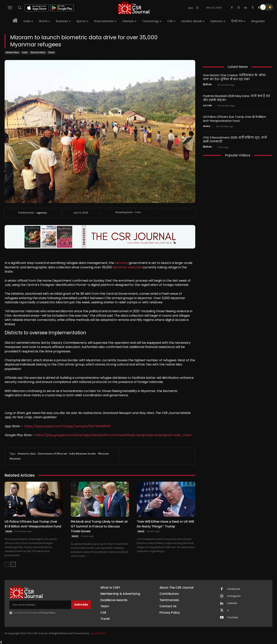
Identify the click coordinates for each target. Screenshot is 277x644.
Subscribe (81, 605)
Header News (12, 53)
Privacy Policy (48, 613)
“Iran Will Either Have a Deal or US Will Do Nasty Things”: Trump (165, 524)
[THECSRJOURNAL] (134, 8)
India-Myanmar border (83, 454)
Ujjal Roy (42, 213)
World (51, 53)
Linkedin (232, 603)
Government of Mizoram (52, 454)
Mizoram (121, 263)
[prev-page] (7, 564)
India (25, 53)
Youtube (233, 617)
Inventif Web (98, 633)
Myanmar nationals (127, 267)
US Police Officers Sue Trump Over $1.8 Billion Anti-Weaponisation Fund (33, 524)
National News (38, 53)
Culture (207, 106)
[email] (40, 605)
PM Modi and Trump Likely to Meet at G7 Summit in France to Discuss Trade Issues (99, 526)
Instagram (234, 596)
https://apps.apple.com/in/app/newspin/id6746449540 (67, 426)
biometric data (27, 454)
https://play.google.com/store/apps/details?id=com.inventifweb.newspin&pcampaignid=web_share (113, 435)
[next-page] (13, 564)
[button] (20, 8)
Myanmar (15, 459)
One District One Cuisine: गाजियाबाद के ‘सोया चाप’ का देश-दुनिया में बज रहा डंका (234, 77)
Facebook (234, 589)
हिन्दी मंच (207, 85)
